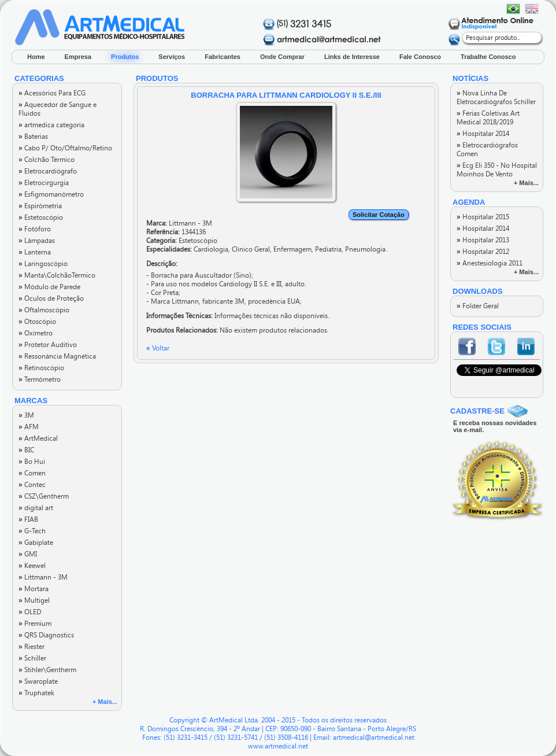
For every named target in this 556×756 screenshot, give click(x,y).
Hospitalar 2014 (483, 134)
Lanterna (35, 252)
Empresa (78, 57)
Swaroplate (38, 681)
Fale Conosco (420, 57)
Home (36, 57)
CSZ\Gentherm (44, 496)
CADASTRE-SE (477, 411)
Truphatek (36, 693)
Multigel (34, 600)
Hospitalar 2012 (483, 252)
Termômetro (40, 379)
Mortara (34, 589)
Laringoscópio (43, 264)
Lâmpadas (37, 241)
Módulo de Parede (49, 287)
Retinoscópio (41, 368)
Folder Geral (478, 306)
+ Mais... (105, 702)
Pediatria (328, 249)
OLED (30, 612)
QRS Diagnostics (46, 635)
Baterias (33, 137)
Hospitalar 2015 (483, 217)
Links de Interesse (352, 57)
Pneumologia (365, 249)
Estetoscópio (41, 217)
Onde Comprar (282, 57)
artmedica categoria (51, 125)
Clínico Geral (251, 249)
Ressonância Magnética (57, 356)
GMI (28, 554)
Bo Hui (32, 462)
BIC (26, 450)
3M (26, 415)
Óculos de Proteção (51, 298)
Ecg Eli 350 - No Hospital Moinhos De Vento (497, 170)
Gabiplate (36, 543)
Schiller (32, 658)
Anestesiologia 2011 (490, 263)
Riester (31, 647)
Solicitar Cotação (379, 215)
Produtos (125, 57)
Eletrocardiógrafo (48, 171)
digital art (36, 508)
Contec (32, 485)
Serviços (172, 57)
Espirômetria (40, 206)
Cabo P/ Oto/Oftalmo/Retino (65, 148)
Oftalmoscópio (44, 310)
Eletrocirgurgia (44, 183)
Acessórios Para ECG (52, 93)
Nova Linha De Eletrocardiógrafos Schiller (496, 97)
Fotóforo (35, 229)
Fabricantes (223, 57)
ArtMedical (38, 438)
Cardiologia (211, 249)
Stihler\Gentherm (47, 670)
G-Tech (32, 531)
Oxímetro (36, 333)
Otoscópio (37, 322)
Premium (35, 624)
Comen (32, 473)
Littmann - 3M (43, 577)
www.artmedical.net (278, 746)
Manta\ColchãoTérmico (57, 275)
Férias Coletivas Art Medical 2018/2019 (488, 118)
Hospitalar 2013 (483, 240)
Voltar (158, 348)
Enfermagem (292, 249)
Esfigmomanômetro (51, 194)
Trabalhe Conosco (488, 57)
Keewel (32, 566)
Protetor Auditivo (48, 345)
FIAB (28, 519)
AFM (29, 427)
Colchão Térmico (47, 160)
